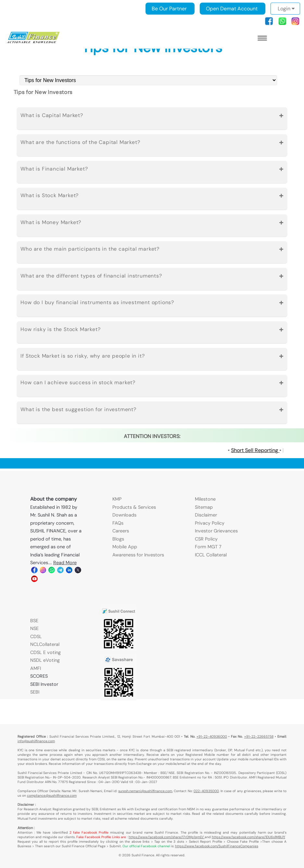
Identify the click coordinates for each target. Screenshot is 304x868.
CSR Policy (206, 539)
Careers (121, 531)
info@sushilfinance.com (36, 741)
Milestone (205, 499)
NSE (34, 628)
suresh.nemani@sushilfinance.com (145, 791)
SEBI (35, 692)
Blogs (118, 539)
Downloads (124, 515)
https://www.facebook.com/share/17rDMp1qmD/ (167, 837)
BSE (34, 621)
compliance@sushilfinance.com (52, 796)
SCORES (39, 676)
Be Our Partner (169, 9)
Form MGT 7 (208, 547)
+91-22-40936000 (212, 737)
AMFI (36, 668)
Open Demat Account (232, 9)
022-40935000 (206, 791)
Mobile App (125, 547)
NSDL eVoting (45, 660)
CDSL (36, 636)
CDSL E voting (45, 652)
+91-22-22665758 (259, 737)
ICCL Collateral (211, 555)
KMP (117, 499)
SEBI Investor (44, 684)
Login (286, 9)
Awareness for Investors (138, 555)
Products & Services (134, 507)
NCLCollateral (45, 644)
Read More (65, 563)
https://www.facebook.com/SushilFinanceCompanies (217, 846)
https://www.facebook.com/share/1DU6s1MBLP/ (248, 837)
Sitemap (204, 507)
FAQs (118, 523)
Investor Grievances (216, 531)
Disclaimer (206, 515)
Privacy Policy (210, 523)
